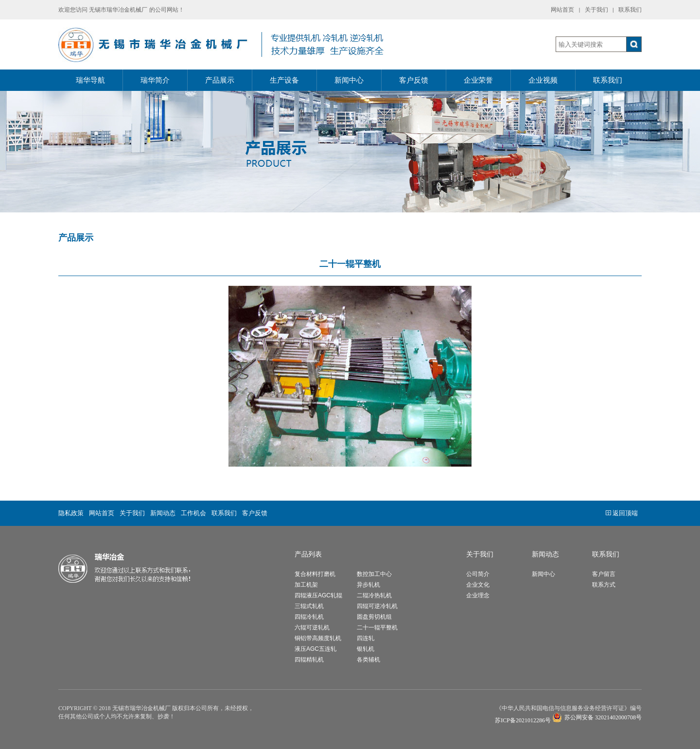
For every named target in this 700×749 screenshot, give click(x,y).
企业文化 (478, 585)
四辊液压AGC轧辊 (318, 595)
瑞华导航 (90, 80)
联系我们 (630, 10)
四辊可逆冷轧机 (377, 606)
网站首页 (562, 10)
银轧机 (366, 649)
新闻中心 (349, 80)
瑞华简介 (155, 80)
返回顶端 (622, 513)
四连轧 (366, 638)
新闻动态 (163, 513)
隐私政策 (71, 513)
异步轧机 (368, 585)
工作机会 (193, 513)
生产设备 (284, 80)
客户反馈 (414, 80)
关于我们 (596, 10)
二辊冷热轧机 (374, 595)
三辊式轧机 (309, 606)
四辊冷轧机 (309, 617)
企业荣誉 (478, 80)
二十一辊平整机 (377, 627)
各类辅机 (368, 660)
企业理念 (478, 595)
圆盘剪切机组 (374, 617)
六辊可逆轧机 (312, 627)
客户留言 (604, 574)
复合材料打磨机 (315, 574)
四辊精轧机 (309, 660)
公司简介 (478, 574)
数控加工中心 (374, 574)
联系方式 (604, 585)
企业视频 (543, 80)
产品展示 (220, 80)
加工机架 (306, 585)
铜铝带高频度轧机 (318, 638)
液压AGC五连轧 (315, 649)
